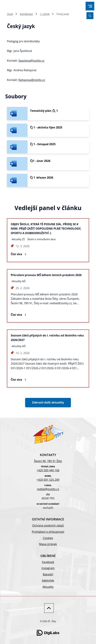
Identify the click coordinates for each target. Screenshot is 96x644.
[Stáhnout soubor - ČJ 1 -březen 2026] (48, 180)
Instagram (48, 568)
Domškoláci (26, 14)
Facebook (48, 562)
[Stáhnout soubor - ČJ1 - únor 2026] (48, 164)
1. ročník (45, 14)
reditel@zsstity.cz (48, 489)
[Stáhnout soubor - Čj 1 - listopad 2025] (48, 147)
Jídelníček (48, 580)
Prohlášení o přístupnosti (48, 532)
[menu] (90, 6)
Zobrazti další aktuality (48, 402)
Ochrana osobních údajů (48, 525)
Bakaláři (48, 574)
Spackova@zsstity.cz (31, 61)
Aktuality (48, 587)
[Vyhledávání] (90, 16)
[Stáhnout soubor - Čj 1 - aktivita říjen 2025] (48, 130)
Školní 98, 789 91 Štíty (48, 461)
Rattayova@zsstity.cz (32, 80)
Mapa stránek (48, 544)
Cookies (48, 538)
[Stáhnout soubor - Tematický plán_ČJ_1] (48, 113)
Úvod (10, 14)
